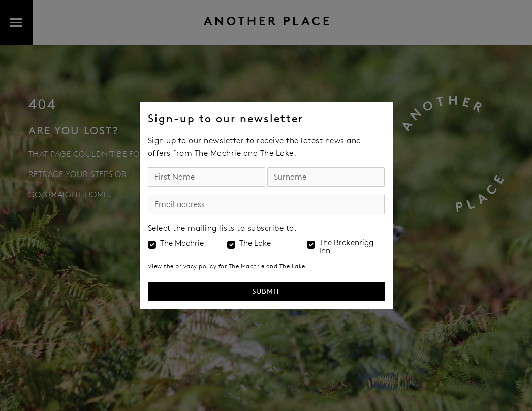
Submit (266, 291)
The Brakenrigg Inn (346, 247)
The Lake (255, 243)
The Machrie (182, 243)
